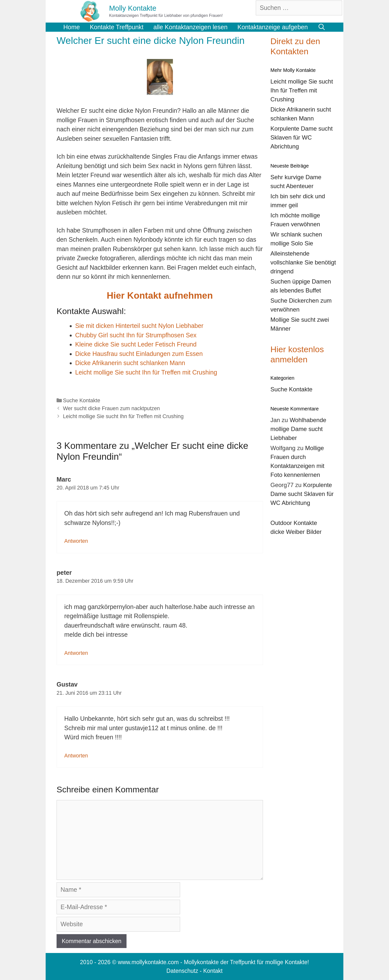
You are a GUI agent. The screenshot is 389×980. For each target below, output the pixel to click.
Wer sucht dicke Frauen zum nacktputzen (112, 408)
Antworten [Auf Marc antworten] (76, 541)
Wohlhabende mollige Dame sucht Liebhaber (298, 429)
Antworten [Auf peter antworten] (76, 653)
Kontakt (213, 971)
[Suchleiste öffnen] (322, 27)
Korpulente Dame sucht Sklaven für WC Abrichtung (302, 494)
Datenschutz (182, 971)
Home (72, 27)
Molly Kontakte (133, 8)
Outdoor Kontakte (294, 523)
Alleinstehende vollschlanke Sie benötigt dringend (303, 262)
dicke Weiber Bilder (296, 532)
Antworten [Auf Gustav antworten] (76, 756)
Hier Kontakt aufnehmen (160, 296)
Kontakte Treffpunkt (117, 27)
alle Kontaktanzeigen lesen (190, 27)
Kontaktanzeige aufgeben (273, 27)
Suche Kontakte (82, 401)
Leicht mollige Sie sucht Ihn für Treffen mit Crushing (123, 416)
